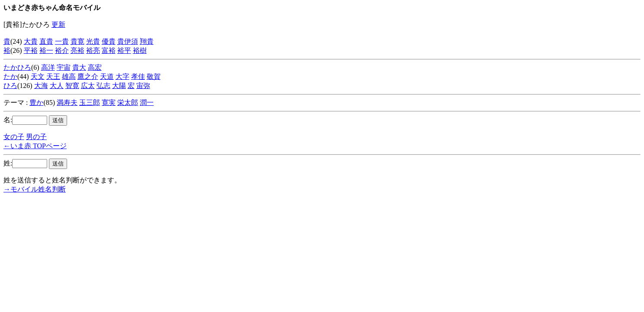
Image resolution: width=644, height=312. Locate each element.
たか (10, 76)
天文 (38, 76)
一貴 (62, 41)
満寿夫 (67, 102)
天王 (53, 76)
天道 (107, 76)
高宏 (95, 67)
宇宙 (64, 67)
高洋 (48, 67)
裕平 (124, 50)
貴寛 (77, 41)
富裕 (109, 50)
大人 (57, 86)
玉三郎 (90, 102)
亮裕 (77, 50)
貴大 (79, 67)
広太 (88, 86)
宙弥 (143, 86)
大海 (41, 86)
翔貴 (147, 41)
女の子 (14, 137)
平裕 (31, 50)
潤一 (147, 102)
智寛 (72, 86)
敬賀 (154, 76)
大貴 (31, 41)
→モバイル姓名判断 (35, 189)
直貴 (46, 41)
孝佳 (138, 76)
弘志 (103, 86)
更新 (58, 24)
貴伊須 (128, 41)
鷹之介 (88, 76)
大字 (122, 76)
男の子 (36, 137)
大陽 (119, 86)
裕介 (62, 50)
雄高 (69, 76)
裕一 (46, 50)
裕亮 (93, 50)
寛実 (109, 102)
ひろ (10, 86)
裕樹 (140, 50)
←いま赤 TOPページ (35, 146)
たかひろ (17, 67)
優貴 (109, 41)
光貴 (93, 41)
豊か (36, 102)
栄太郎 (128, 102)
